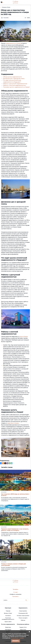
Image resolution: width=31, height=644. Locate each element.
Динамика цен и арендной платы (14, 79)
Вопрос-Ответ (8, 613)
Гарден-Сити (23, 627)
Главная (8, 611)
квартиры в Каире (13, 423)
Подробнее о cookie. (17, 638)
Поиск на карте (23, 618)
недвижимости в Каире (13, 43)
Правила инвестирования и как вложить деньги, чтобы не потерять (15, 530)
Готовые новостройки (23, 616)
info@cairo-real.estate (15, 594)
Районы (23, 620)
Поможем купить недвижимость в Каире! (16, 87)
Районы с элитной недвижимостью (14, 85)
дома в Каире (23, 337)
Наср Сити (23, 630)
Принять (16, 641)
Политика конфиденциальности (8, 619)
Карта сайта (8, 622)
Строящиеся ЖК (23, 613)
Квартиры (8, 627)
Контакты (8, 616)
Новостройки (23, 611)
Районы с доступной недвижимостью (15, 84)
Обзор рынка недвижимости (12, 77)
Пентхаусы (8, 630)
